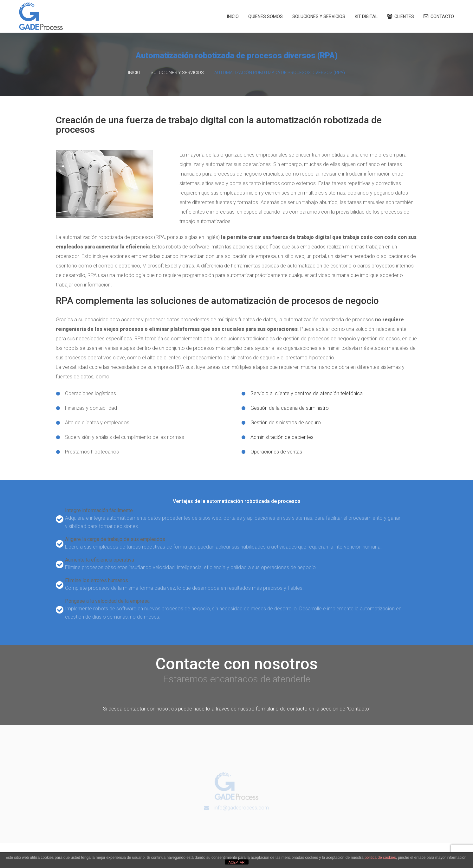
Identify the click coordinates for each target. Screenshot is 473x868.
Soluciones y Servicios (319, 16)
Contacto (439, 16)
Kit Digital (366, 16)
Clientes (401, 16)
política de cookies (380, 858)
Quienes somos (266, 16)
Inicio (233, 16)
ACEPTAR (236, 862)
